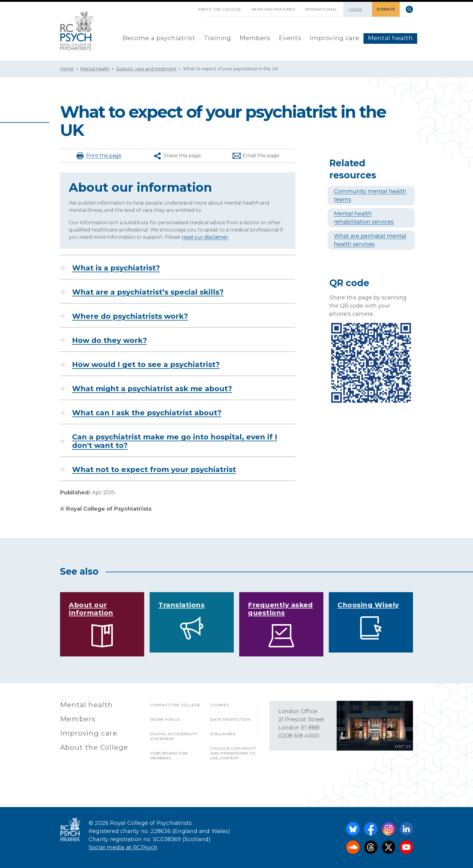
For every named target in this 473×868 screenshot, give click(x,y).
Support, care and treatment (146, 69)
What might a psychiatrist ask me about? (152, 389)
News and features (273, 9)
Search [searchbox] (409, 9)
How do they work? (110, 340)
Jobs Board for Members (169, 756)
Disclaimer (223, 734)
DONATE (386, 9)
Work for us (165, 719)
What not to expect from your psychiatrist (154, 470)
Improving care (335, 38)
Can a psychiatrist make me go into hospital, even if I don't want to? (175, 441)
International (321, 9)
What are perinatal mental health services (370, 240)
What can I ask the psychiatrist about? (147, 413)
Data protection (230, 719)
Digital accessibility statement (174, 736)
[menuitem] (159, 38)
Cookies (220, 705)
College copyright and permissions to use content (233, 753)
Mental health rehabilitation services (364, 218)
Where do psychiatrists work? (130, 316)
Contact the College (175, 705)
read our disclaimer (205, 237)
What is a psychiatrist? (116, 268)
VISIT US (403, 746)
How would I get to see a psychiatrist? (146, 365)
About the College (220, 9)
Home (67, 69)
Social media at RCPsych (123, 847)
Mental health (390, 38)
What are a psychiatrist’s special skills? (148, 292)
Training (217, 38)
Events (290, 38)
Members (255, 38)
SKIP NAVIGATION (188, 7)
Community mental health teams (370, 195)
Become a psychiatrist (159, 38)
